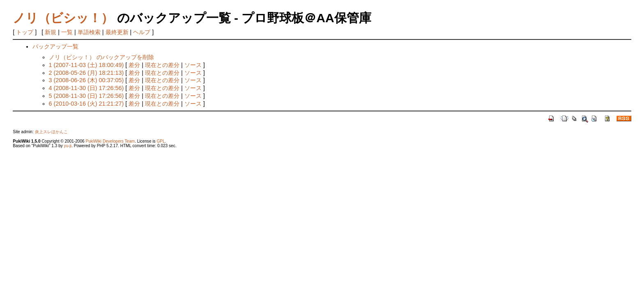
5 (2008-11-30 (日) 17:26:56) (86, 96)
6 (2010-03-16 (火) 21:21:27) (86, 104)
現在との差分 (162, 65)
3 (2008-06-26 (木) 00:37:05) (86, 80)
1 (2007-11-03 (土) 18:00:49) (86, 65)
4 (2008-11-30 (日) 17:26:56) (86, 88)
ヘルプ (142, 32)
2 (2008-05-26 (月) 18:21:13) (86, 73)
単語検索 (89, 32)
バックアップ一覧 (55, 46)
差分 (134, 65)
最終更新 (117, 32)
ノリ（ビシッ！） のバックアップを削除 (101, 57)
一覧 (67, 32)
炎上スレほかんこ (51, 132)
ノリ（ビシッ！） (63, 18)
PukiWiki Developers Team (110, 141)
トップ (25, 32)
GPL (161, 141)
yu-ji (68, 146)
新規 (51, 32)
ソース (193, 65)
